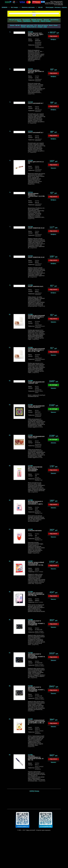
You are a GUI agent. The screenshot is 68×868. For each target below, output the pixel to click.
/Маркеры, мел (39, 479)
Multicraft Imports (43, 25)
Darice (51, 25)
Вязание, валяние (37, 20)
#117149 (30, 32)
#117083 (30, 686)
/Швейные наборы (40, 632)
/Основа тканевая (38, 46)
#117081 (30, 755)
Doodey (23, 27)
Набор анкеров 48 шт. (36, 286)
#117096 (30, 285)
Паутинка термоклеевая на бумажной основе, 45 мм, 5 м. (36, 758)
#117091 (30, 435)
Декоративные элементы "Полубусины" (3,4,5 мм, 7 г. (36, 196)
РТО (36, 25)
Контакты (58, 7)
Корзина (64, 7)
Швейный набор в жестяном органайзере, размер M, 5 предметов (37, 656)
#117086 (30, 592)
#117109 (30, 227)
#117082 (30, 719)
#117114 (30, 192)
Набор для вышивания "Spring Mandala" (36, 407)
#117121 (30, 131)
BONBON (5, 7)
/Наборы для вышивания (38, 415)
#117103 (30, 256)
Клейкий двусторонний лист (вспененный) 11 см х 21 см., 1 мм (36, 350)
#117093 (30, 381)
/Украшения (38, 80)
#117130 (30, 69)
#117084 (30, 653)
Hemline (37, 474)
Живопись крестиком (27, 25)
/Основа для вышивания (38, 44)
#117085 (30, 620)
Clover (55, 25)
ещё (45, 27)
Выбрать (53, 39)
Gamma (12, 25)
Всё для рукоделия (15, 20)
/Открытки (38, 326)
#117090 (30, 466)
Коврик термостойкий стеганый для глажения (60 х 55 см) (36, 564)
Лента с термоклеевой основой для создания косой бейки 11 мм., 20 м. (37, 722)
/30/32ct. (42, 48)
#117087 (30, 561)
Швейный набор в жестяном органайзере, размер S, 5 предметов (36, 623)
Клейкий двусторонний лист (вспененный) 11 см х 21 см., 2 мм (36, 317)
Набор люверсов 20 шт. (36, 228)
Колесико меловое (35, 531)
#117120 (30, 160)
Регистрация (50, 7)
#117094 (30, 347)
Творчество (36, 21)
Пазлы (19, 21)
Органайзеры (55, 20)
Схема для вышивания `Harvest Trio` (36, 383)
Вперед (37, 791)
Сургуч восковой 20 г (36, 103)
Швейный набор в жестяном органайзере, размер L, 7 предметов (36, 689)
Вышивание (26, 20)
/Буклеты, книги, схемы (39, 391)
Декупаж (46, 20)
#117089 (30, 500)
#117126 (30, 102)
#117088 (30, 529)
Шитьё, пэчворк (46, 21)
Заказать (53, 168)
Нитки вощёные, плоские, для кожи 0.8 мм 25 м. (36, 72)
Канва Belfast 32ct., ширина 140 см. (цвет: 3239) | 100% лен (36, 35)
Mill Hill (18, 25)
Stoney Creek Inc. (32, 27)
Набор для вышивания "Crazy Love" (36, 437)
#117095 (30, 314)
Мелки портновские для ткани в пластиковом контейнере (35, 469)
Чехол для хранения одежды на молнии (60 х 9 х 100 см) (36, 594)
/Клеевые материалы (40, 327)
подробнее (31, 61)
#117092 (30, 405)
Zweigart (40, 27)
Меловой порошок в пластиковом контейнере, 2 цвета (35, 503)
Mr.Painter (38, 322)
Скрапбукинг (27, 21)
